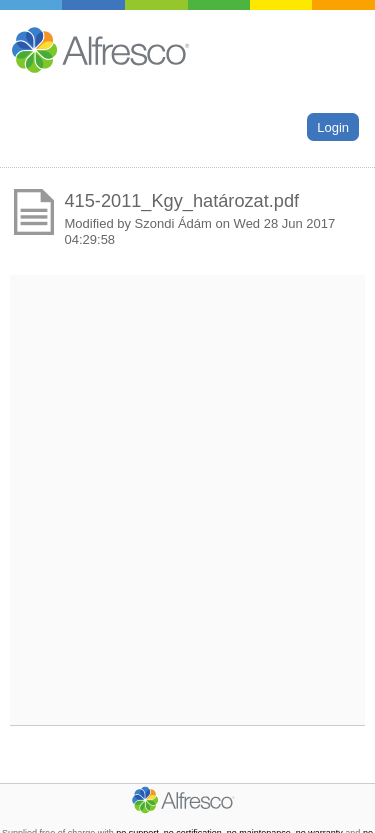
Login (333, 126)
